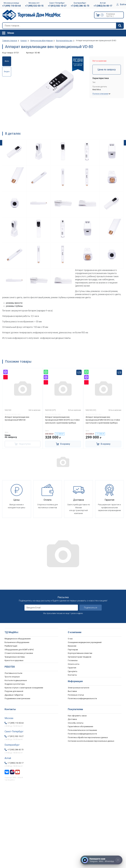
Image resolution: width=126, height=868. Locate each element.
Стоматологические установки (19, 653)
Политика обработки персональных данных (88, 737)
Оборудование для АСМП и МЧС (19, 650)
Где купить (73, 671)
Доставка (72, 719)
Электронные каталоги (79, 688)
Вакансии (72, 646)
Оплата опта (74, 664)
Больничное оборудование (17, 642)
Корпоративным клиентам (80, 653)
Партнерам (73, 650)
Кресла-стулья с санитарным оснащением (24, 688)
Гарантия (72, 668)
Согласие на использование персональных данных (91, 741)
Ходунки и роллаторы (15, 684)
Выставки (72, 691)
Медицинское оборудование (18, 639)
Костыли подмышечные (16, 680)
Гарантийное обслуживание (80, 726)
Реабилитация (11, 646)
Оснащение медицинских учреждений (85, 642)
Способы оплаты (76, 723)
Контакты (72, 675)
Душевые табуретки (14, 695)
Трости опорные (12, 677)
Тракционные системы (15, 657)
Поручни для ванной (14, 691)
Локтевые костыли (13, 673)
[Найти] (120, 26)
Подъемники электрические (17, 698)
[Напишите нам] (101, 860)
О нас (70, 639)
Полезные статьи (76, 695)
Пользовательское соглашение (82, 730)
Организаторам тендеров (80, 657)
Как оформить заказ (77, 716)
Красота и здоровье (14, 660)
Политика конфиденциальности (82, 734)
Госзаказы (73, 660)
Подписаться (91, 608)
